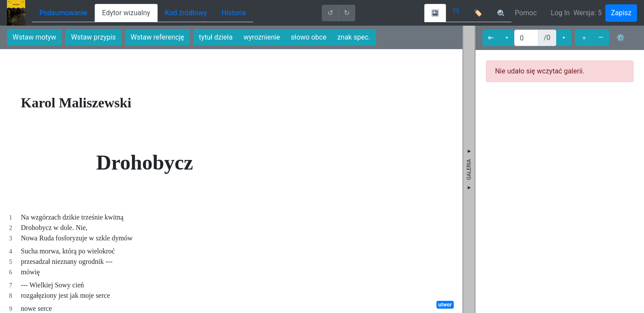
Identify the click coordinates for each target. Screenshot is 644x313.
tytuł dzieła (216, 37)
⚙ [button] (621, 38)
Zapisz (621, 13)
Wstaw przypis (93, 37)
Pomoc (526, 13)
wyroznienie (262, 37)
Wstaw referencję (157, 37)
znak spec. (354, 37)
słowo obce (309, 37)
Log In (560, 13)
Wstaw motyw (34, 37)
